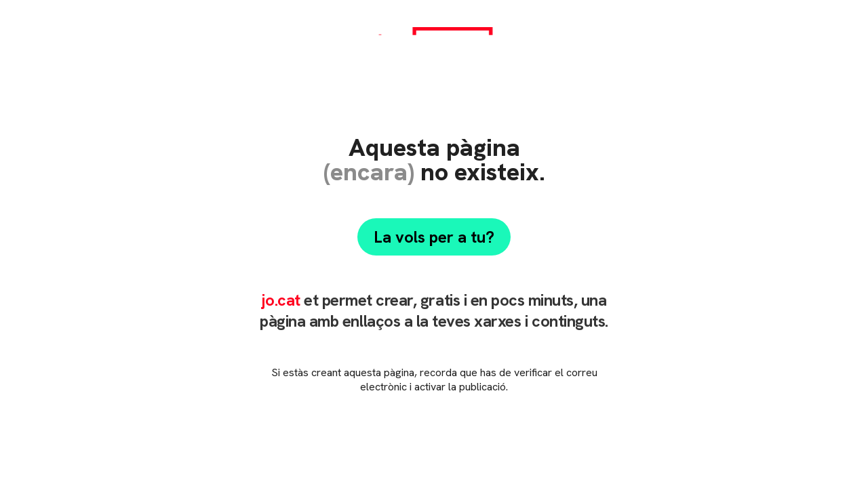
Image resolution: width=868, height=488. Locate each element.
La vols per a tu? (434, 237)
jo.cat (280, 300)
